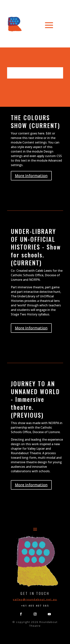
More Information (31, 176)
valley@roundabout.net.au (35, 599)
